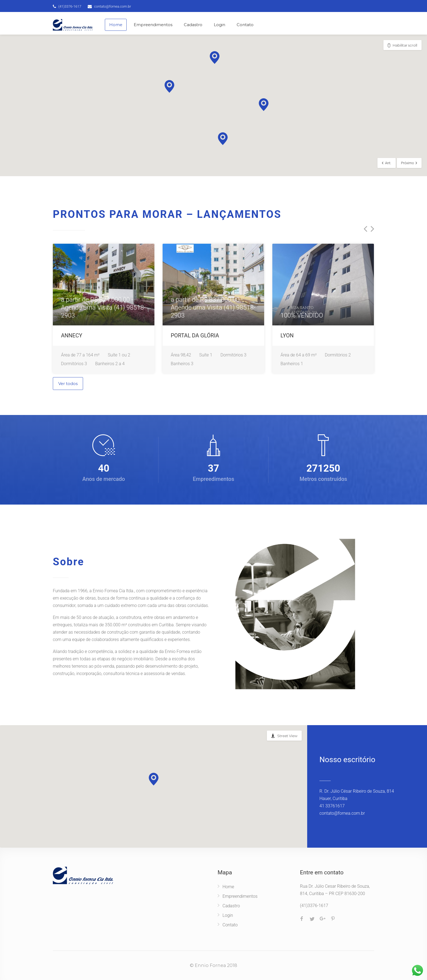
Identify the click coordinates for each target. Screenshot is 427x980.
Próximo (408, 163)
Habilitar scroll (405, 45)
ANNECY (72, 335)
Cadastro (193, 25)
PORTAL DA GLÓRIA (195, 335)
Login (219, 25)
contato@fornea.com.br (112, 6)
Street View (287, 736)
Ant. (388, 163)
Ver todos (68, 384)
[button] (169, 86)
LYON (287, 335)
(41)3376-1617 (70, 6)
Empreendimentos (153, 25)
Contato (245, 25)
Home (116, 25)
